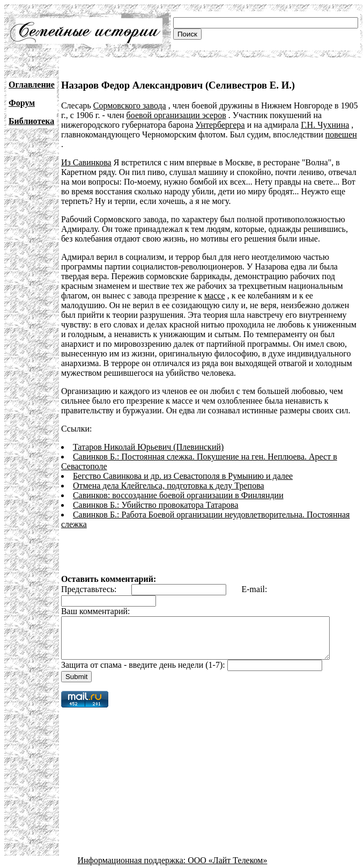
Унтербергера (220, 125)
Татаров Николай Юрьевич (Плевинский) (148, 437)
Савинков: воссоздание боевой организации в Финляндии (178, 486)
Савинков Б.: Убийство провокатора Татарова (156, 495)
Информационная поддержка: (133, 859)
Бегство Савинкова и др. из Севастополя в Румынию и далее (183, 466)
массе (215, 286)
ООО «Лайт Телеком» (227, 859)
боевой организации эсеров (176, 115)
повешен (341, 134)
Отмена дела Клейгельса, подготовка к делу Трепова (169, 476)
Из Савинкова (86, 153)
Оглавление (32, 85)
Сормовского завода (130, 105)
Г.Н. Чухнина (325, 125)
